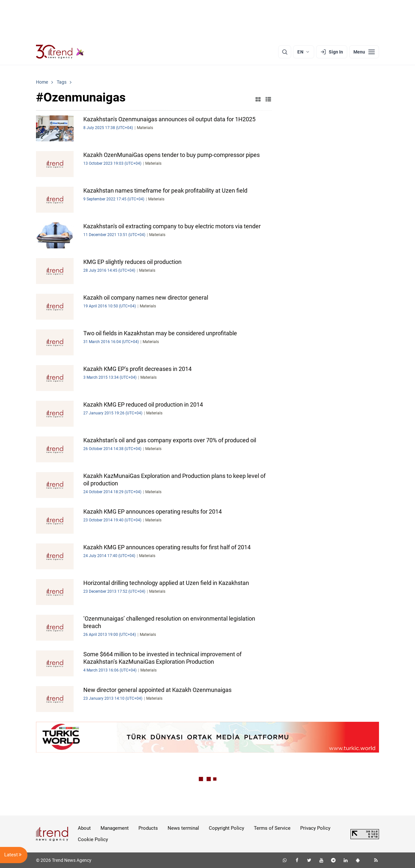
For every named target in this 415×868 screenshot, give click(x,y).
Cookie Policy (93, 839)
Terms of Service (272, 828)
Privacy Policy (315, 828)
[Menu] (364, 52)
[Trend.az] (60, 52)
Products (148, 828)
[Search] (285, 52)
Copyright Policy (226, 828)
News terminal (183, 828)
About (84, 828)
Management (115, 828)
